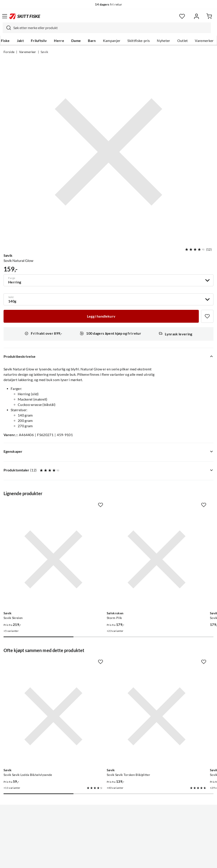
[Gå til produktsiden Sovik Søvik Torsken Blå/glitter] (104, 664)
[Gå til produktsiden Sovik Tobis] (172, 664)
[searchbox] (111, 28)
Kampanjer (112, 41)
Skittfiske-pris (139, 41)
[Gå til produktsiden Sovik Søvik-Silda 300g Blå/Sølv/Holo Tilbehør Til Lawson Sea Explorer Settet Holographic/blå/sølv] (172, 542)
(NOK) (108, 842)
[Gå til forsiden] (25, 16)
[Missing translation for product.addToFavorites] (207, 316)
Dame (76, 41)
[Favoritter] (182, 16)
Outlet (183, 41)
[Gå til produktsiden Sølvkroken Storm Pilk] (104, 542)
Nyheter (163, 41)
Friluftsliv (39, 41)
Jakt (20, 41)
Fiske (5, 41)
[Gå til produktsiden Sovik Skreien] (36, 542)
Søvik (44, 52)
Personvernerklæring (91, 861)
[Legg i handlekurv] (101, 316)
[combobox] (107, 28)
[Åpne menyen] (5, 16)
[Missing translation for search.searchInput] (7, 28)
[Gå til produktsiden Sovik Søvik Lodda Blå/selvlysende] (36, 664)
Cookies (136, 861)
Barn (92, 41)
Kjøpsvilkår (118, 861)
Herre (59, 41)
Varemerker (204, 41)
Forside (9, 52)
